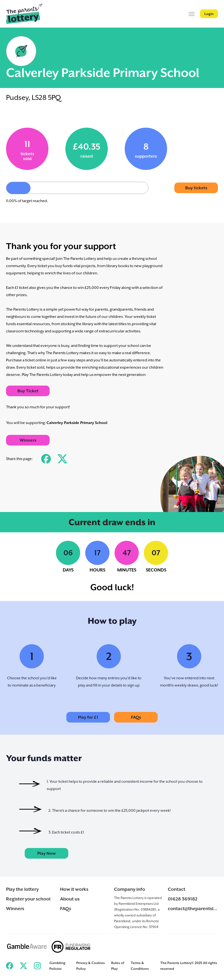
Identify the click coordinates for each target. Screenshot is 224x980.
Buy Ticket (28, 391)
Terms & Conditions (140, 966)
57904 (154, 927)
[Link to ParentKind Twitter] (23, 966)
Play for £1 (88, 717)
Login (209, 14)
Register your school (28, 899)
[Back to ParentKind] (24, 14)
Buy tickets (196, 188)
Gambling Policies (57, 966)
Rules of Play (118, 966)
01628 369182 (183, 899)
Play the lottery (22, 889)
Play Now (46, 853)
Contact (177, 889)
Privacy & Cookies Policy (91, 966)
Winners (28, 440)
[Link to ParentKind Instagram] (37, 966)
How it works (74, 889)
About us (70, 899)
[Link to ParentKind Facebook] (10, 966)
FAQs (136, 717)
